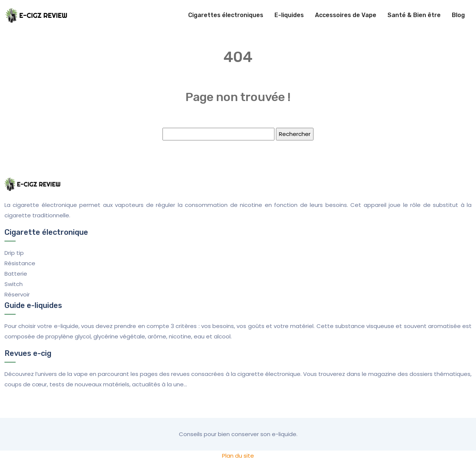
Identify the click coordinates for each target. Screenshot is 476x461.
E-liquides (289, 15)
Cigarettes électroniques (226, 15)
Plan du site (238, 456)
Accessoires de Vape (346, 15)
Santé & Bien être (414, 15)
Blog (458, 15)
